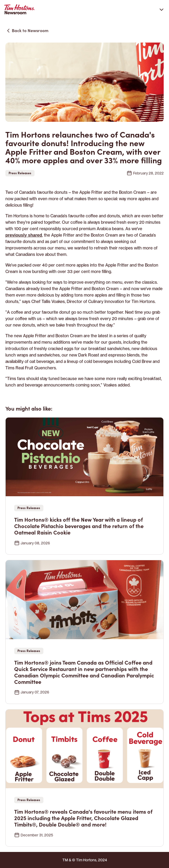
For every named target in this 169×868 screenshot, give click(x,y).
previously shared (24, 235)
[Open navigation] (162, 9)
